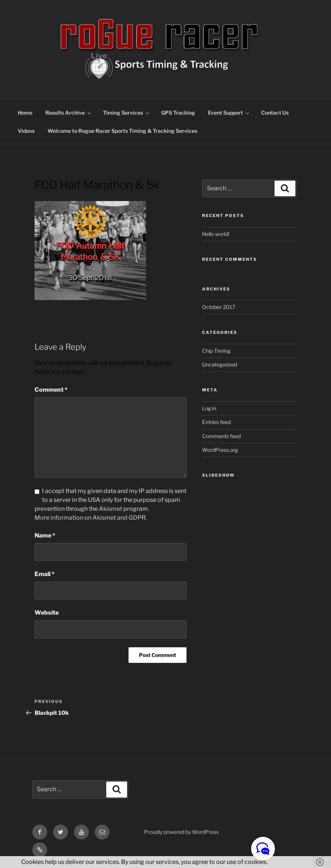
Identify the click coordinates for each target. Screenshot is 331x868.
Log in (209, 408)
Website (47, 613)
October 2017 (219, 307)
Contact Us (275, 113)
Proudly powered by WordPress (181, 832)
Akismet (111, 509)
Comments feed (221, 436)
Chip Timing (216, 351)
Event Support (229, 113)
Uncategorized (220, 364)
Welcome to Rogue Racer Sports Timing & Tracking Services (122, 131)
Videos (26, 131)
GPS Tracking (178, 113)
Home (25, 113)
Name (45, 535)
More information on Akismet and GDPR (90, 518)
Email (45, 574)
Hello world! (216, 234)
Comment (51, 390)
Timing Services (126, 113)
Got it (284, 862)
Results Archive (69, 113)
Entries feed (216, 422)
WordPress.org (220, 450)
